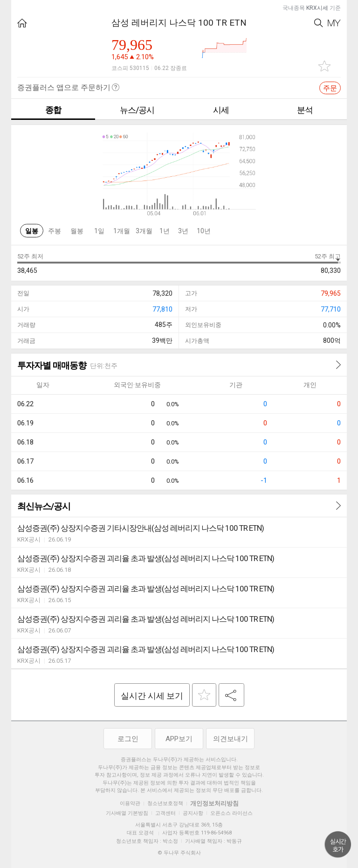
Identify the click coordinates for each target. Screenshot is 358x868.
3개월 (144, 231)
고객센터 (165, 813)
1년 (165, 231)
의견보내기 (231, 739)
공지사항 (193, 813)
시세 (221, 110)
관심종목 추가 (324, 66)
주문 (330, 88)
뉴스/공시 (137, 110)
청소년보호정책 (165, 803)
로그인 (128, 739)
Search (319, 23)
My (334, 23)
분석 (305, 110)
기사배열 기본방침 (127, 813)
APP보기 (179, 739)
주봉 (55, 231)
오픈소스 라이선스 (231, 813)
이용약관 (130, 803)
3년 (183, 231)
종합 (53, 110)
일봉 (32, 231)
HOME (22, 23)
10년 (204, 231)
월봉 (77, 231)
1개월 (122, 231)
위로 (338, 845)
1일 (99, 231)
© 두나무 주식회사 (179, 853)
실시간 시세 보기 (152, 696)
